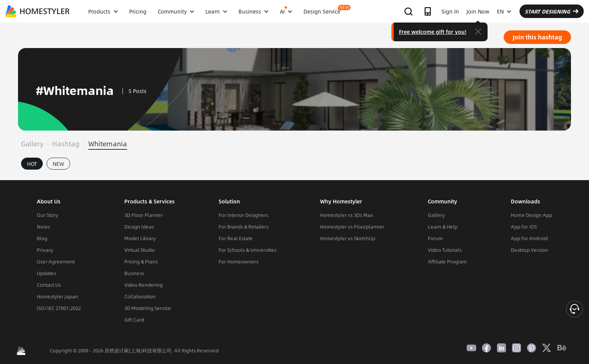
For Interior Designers (243, 215)
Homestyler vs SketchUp (348, 238)
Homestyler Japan (57, 296)
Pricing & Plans (141, 262)
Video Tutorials (445, 250)
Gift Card (134, 320)
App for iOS (524, 227)
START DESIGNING (552, 11)
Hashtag (66, 144)
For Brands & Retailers (244, 227)
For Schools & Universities (248, 250)
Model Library (140, 238)
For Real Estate (236, 238)
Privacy (45, 250)
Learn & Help (443, 227)
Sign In (450, 11)
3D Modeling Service (148, 308)
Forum (435, 238)
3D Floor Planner (144, 215)
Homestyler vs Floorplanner (352, 227)
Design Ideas (139, 227)
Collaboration (140, 296)
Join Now (478, 11)
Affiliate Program (447, 262)
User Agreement (56, 262)
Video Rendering (143, 285)
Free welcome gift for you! (433, 32)
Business (134, 273)
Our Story (48, 215)
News (43, 227)
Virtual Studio (140, 250)
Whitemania (108, 144)
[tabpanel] (294, 176)
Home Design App (532, 215)
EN (504, 11)
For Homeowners (239, 262)
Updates (46, 273)
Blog (42, 238)
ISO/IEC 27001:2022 (59, 308)
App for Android (529, 238)
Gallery (32, 144)
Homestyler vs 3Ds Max (347, 215)
